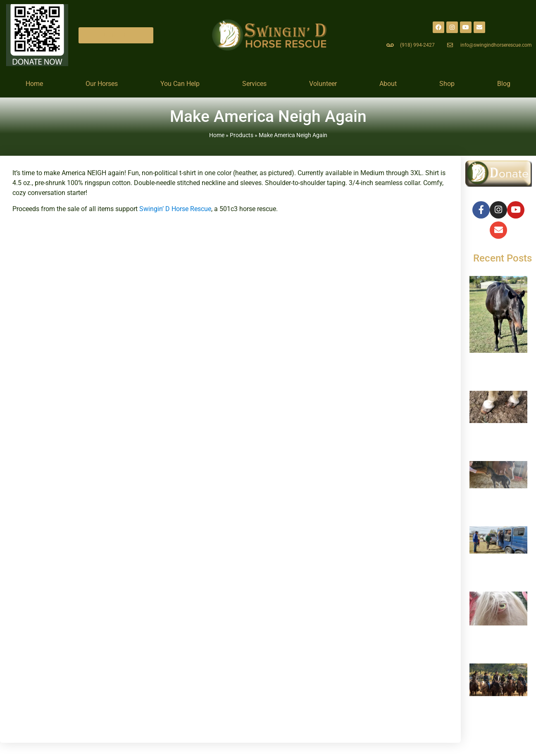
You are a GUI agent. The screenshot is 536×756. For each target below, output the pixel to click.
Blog (504, 84)
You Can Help (180, 84)
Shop (447, 84)
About (388, 84)
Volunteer (323, 84)
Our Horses (102, 84)
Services (254, 84)
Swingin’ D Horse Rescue (175, 209)
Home (34, 84)
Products (242, 135)
